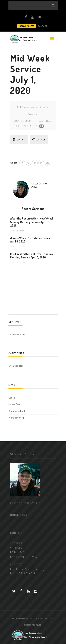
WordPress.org (16, 418)
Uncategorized (16, 366)
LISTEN (39, 139)
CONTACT (43, 26)
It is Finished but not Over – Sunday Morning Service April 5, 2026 (32, 256)
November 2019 (16, 335)
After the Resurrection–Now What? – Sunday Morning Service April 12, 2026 (33, 222)
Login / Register (26, 26)
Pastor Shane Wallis (39, 185)
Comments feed (17, 411)
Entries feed (15, 404)
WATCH (19, 139)
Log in (12, 398)
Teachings (44, 121)
